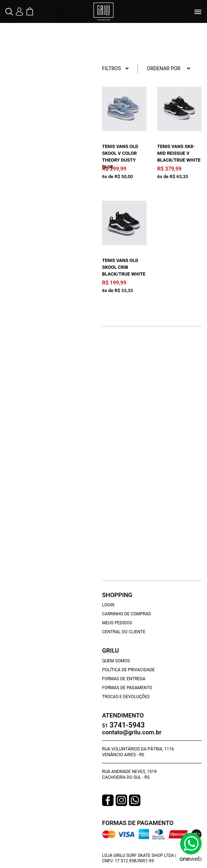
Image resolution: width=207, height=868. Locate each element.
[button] (10, 12)
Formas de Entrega (124, 679)
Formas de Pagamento (127, 688)
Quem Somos (116, 661)
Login (108, 605)
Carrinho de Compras (126, 614)
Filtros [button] (115, 69)
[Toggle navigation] (198, 12)
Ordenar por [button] (169, 69)
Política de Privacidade (128, 670)
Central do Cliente (124, 632)
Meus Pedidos (117, 623)
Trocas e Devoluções (126, 697)
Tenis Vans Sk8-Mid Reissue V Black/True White (179, 153)
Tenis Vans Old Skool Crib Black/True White (124, 267)
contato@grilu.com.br (132, 732)
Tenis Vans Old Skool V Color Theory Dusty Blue (120, 157)
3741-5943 (123, 726)
